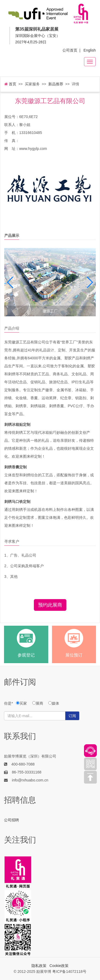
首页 (10, 84)
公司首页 (70, 50)
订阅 (72, 716)
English (90, 50)
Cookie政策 (59, 966)
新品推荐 (56, 84)
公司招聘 (11, 820)
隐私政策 (39, 966)
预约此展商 (50, 605)
